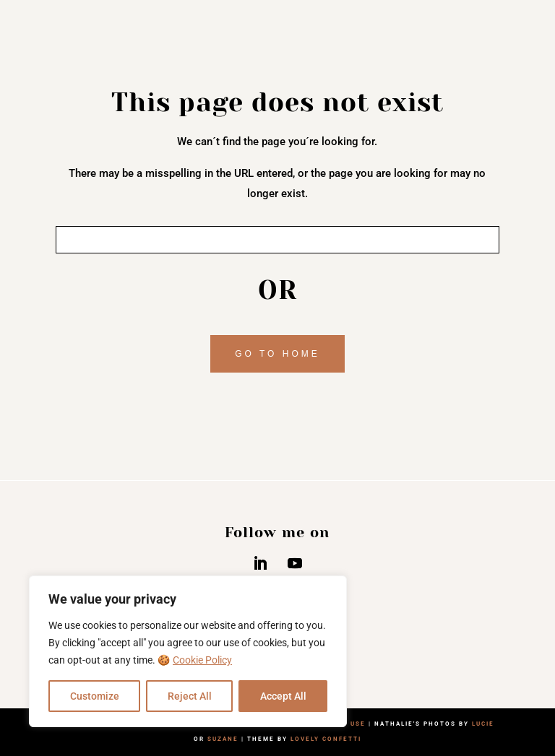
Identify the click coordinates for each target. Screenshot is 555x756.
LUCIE (483, 724)
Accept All (283, 696)
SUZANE (223, 739)
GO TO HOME (277, 354)
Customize (95, 696)
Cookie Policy (202, 660)
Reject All (190, 696)
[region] (188, 651)
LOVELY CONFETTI (326, 739)
